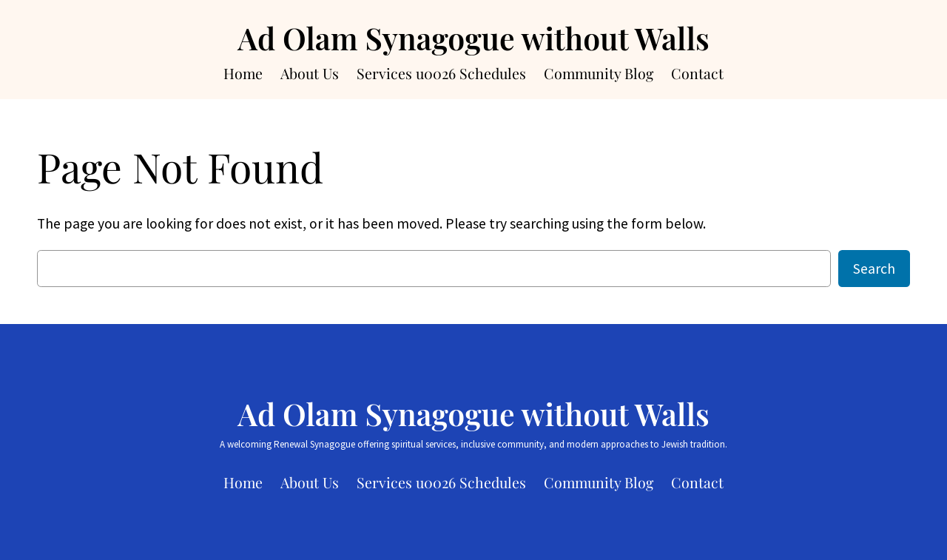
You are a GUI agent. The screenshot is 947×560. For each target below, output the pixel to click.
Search (874, 269)
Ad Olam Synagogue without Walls (473, 38)
